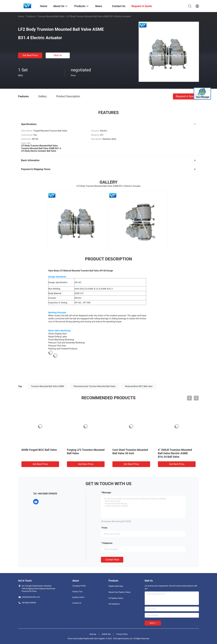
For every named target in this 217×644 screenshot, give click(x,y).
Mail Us (58, 55)
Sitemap (93, 634)
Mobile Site (106, 634)
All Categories (114, 604)
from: (105, 528)
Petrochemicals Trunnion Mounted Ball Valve (94, 386)
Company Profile (79, 586)
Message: (107, 492)
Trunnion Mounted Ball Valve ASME (48, 386)
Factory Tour (77, 592)
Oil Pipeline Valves (116, 598)
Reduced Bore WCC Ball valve (139, 386)
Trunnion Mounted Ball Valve (51, 16)
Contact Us (77, 603)
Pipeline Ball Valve (116, 586)
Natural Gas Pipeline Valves (120, 592)
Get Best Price (30, 55)
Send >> (153, 623)
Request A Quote (186, 96)
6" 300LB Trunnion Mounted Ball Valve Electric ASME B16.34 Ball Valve (175, 453)
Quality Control (78, 597)
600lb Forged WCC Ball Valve (39, 450)
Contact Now (112, 560)
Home (21, 16)
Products (31, 16)
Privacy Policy (122, 634)
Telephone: (107, 543)
